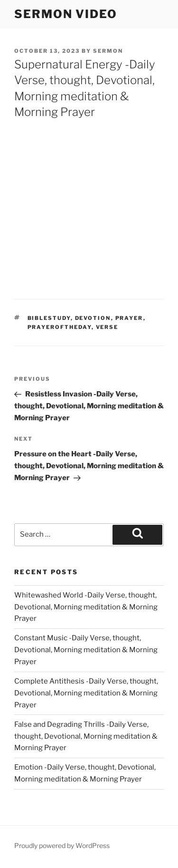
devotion (93, 318)
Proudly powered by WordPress (62, 845)
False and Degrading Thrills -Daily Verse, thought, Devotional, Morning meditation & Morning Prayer (86, 736)
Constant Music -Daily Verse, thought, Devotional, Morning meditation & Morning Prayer (86, 650)
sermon (108, 51)
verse (107, 327)
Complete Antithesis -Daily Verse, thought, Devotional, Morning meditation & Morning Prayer (86, 693)
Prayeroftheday (60, 327)
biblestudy (49, 318)
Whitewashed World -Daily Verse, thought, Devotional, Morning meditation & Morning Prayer (86, 607)
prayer (129, 318)
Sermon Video (66, 14)
